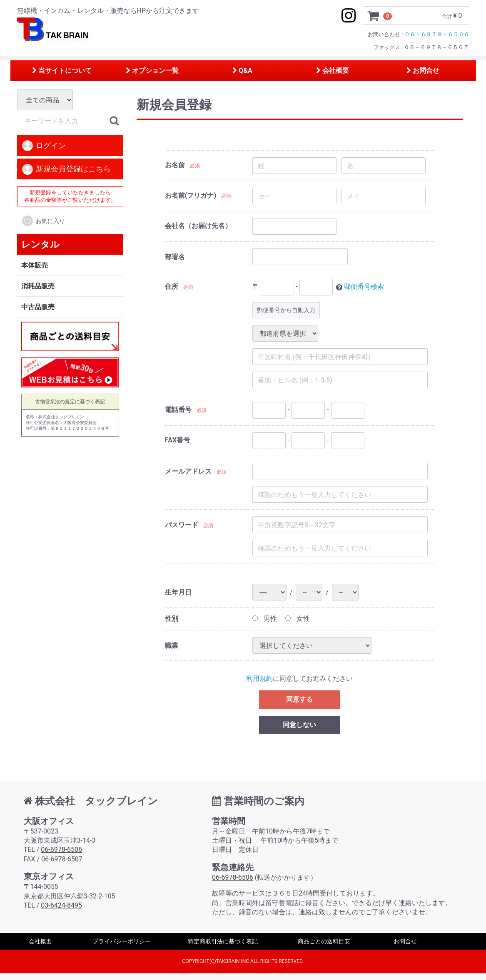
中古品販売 (38, 307)
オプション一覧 (152, 71)
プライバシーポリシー (122, 942)
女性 (298, 619)
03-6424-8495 (61, 906)
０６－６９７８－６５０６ (437, 34)
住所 (172, 287)
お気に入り (43, 221)
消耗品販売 (38, 286)
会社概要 (333, 71)
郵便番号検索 (364, 287)
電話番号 (178, 410)
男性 (265, 619)
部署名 (175, 257)
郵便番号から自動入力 (286, 310)
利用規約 (259, 679)
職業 (172, 646)
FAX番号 (177, 440)
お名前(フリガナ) (191, 196)
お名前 (175, 165)
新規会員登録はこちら (66, 169)
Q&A (242, 71)
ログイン (44, 146)
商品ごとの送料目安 (324, 942)
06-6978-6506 (61, 850)
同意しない (299, 725)
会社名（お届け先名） (198, 226)
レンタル (40, 244)
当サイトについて (62, 71)
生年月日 (178, 592)
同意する (299, 699)
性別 (172, 619)
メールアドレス (188, 471)
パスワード (182, 525)
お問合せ (423, 71)
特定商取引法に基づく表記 (223, 942)
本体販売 (35, 265)
